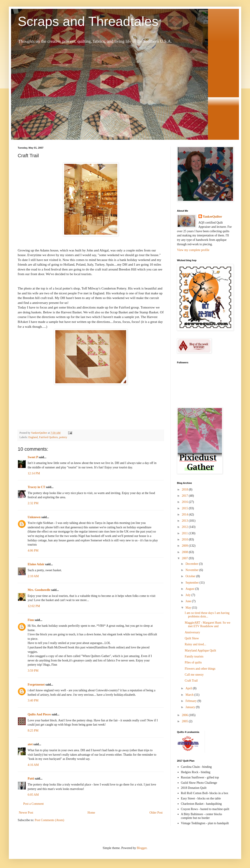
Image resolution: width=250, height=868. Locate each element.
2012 (185, 527)
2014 (185, 514)
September (192, 583)
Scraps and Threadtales (88, 21)
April (189, 688)
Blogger (142, 848)
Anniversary (192, 632)
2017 (185, 496)
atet (30, 744)
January (191, 707)
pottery (63, 437)
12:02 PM (34, 606)
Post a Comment (34, 804)
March (190, 695)
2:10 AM (33, 576)
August (190, 589)
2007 (185, 558)
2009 (185, 546)
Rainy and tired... (195, 644)
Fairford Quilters (49, 437)
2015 (185, 508)
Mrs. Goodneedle (39, 590)
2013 (185, 521)
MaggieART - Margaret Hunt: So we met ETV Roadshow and (208, 625)
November (192, 570)
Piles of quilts (193, 662)
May (189, 608)
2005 (185, 721)
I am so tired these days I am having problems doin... (207, 615)
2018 (185, 490)
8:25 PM (33, 731)
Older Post (156, 813)
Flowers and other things (200, 669)
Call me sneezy (194, 675)
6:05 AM (33, 795)
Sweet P (33, 457)
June (189, 601)
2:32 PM (33, 503)
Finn (31, 620)
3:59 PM (33, 671)
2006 (185, 715)
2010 (185, 539)
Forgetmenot (36, 685)
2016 (185, 502)
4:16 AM (33, 765)
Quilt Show (192, 638)
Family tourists (194, 656)
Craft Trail (191, 681)
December (192, 564)
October (191, 576)
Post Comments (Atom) (49, 820)
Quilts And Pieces (39, 714)
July (188, 595)
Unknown (34, 517)
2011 (185, 533)
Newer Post (26, 813)
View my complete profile (193, 250)
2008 (185, 552)
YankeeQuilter (212, 217)
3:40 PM (33, 700)
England (33, 437)
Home (91, 813)
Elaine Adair (36, 564)
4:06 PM (33, 551)
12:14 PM (34, 473)
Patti (31, 779)
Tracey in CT (36, 487)
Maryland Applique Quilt (200, 651)
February (191, 701)
